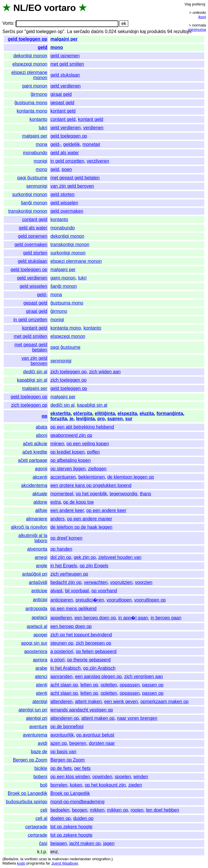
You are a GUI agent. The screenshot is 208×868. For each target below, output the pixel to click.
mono (57, 47)
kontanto (38, 119)
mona (41, 144)
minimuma (197, 29)
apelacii (39, 617)
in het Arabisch (66, 668)
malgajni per (64, 39)
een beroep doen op (95, 618)
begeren (78, 743)
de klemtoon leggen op (131, 477)
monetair (91, 144)
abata (41, 427)
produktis (157, 32)
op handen (61, 549)
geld (42, 47)
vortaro (60, 8)
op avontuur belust (95, 735)
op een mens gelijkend (73, 609)
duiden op (83, 818)
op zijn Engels (94, 566)
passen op (153, 685)
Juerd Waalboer (65, 863)
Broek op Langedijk (28, 793)
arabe (41, 668)
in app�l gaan (133, 618)
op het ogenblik (91, 494)
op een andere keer (106, 510)
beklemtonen (92, 477)
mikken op (118, 810)
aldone (40, 502)
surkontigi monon (30, 194)
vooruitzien (121, 582)
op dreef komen (66, 538)
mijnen (57, 444)
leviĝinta (85, 419)
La (69, 32)
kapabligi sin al (32, 380)
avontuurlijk (62, 735)
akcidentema (34, 485)
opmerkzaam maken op (164, 702)
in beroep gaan (166, 618)
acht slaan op (64, 685)
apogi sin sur (34, 643)
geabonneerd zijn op (71, 435)
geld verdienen (66, 86)
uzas (43, 859)
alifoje (41, 510)
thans (145, 494)
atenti (42, 685)
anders (57, 519)
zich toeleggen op (68, 372)
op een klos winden (70, 777)
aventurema (35, 735)
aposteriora (36, 651)
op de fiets (61, 768)
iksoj (202, 17)
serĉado (82, 32)
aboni (42, 435)
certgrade (37, 835)
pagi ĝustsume (32, 178)
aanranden (62, 676)
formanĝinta (170, 413)
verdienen (93, 128)
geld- (56, 144)
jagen (109, 843)
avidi (42, 743)
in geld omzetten (67, 161)
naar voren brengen (137, 718)
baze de (39, 752)
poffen (93, 452)
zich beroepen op (93, 643)
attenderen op (65, 718)
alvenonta (37, 549)
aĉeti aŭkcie (35, 444)
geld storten (63, 194)
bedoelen (60, 810)
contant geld (63, 119)
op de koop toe (78, 502)
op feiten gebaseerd (96, 651)
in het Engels (64, 566)
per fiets (83, 768)
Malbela (9, 863)
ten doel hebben (163, 810)
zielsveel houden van (120, 557)
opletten (109, 685)
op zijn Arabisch (99, 668)
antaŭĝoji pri (35, 574)
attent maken (88, 702)
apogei (40, 635)
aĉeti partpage (33, 460)
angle (42, 566)
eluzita (147, 413)
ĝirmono (39, 94)
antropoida (36, 609)
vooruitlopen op (150, 600)
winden (141, 777)
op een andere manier (90, 519)
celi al (41, 818)
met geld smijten (67, 64)
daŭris (97, 32)
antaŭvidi (38, 582)
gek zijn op (85, 557)
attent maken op (98, 718)
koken (76, 785)
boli (44, 785)
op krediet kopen (67, 452)
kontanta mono (32, 111)
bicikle (41, 768)
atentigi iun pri (33, 710)
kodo (21, 863)
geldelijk (71, 144)
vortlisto (31, 859)
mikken (97, 810)
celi (44, 810)
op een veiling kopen (88, 444)
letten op (89, 685)
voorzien (143, 582)
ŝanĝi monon (34, 203)
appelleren (61, 618)
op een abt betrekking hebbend (82, 427)
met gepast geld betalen (75, 178)
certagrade (36, 827)
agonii (41, 469)
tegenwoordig (123, 494)
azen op (59, 743)
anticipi (40, 600)
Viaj (188, 4)
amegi (41, 557)
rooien (137, 810)
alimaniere (37, 519)
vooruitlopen (119, 600)
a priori (57, 660)
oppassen (129, 685)
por (20, 32)
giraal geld (61, 94)
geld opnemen (65, 56)
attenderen (62, 702)
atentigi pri (37, 718)
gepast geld (62, 103)
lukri (43, 128)
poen (67, 169)
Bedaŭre (11, 859)
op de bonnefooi (67, 727)
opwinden (102, 777)
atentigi (40, 702)
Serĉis (9, 32)
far (48, 863)
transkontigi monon (28, 211)
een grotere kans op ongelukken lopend (91, 485)
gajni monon (35, 86)
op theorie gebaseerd (89, 660)
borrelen (59, 785)
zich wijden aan (105, 372)
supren (115, 419)
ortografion (101, 859)
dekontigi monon (30, 56)
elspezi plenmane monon (76, 261)
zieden (135, 785)
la (22, 859)
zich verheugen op (69, 574)
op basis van (63, 752)
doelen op (60, 818)
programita (35, 863)
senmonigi (37, 186)
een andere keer (67, 510)
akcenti (40, 477)
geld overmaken (67, 211)
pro (101, 419)
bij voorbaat (77, 591)
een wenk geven (121, 702)
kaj (143, 32)
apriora (40, 660)
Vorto (8, 23)
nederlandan (80, 859)
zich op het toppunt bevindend (81, 635)
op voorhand (104, 591)
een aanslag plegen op (98, 676)
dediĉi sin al (35, 372)
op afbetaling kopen (71, 460)
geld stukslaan (65, 75)
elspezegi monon (30, 64)
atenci (41, 676)
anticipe (39, 591)
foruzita (59, 419)
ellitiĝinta (105, 413)
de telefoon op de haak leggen (81, 527)
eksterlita (60, 413)
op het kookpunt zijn (105, 785)
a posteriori (62, 651)
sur (129, 419)
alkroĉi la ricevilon (29, 527)
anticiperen (62, 600)
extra (56, 502)
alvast (56, 591)
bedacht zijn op (66, 582)
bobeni (40, 777)
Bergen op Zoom (30, 760)
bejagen (59, 843)
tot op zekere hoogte (71, 827)
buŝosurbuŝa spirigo (27, 802)
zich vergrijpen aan (143, 676)
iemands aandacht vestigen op (82, 710)
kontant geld (63, 111)
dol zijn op (61, 557)
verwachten (96, 582)
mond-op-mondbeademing (77, 802)
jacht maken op (85, 843)
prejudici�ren (90, 600)
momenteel (62, 494)
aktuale (40, 494)
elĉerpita (83, 413)
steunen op (62, 643)
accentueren (63, 477)
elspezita (127, 413)
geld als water (65, 153)
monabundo (35, 153)
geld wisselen (64, 203)
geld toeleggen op (28, 39)
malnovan (60, 859)
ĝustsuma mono (31, 103)
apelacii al (37, 626)
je (72, 419)
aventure (38, 727)
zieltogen (97, 469)
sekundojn (128, 32)
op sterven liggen (68, 469)
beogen (80, 810)
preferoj (198, 4)
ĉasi (43, 843)
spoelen (123, 777)
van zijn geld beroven (72, 186)
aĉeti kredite (35, 452)
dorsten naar (102, 743)
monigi (40, 161)
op (44, 416)
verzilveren (98, 161)
